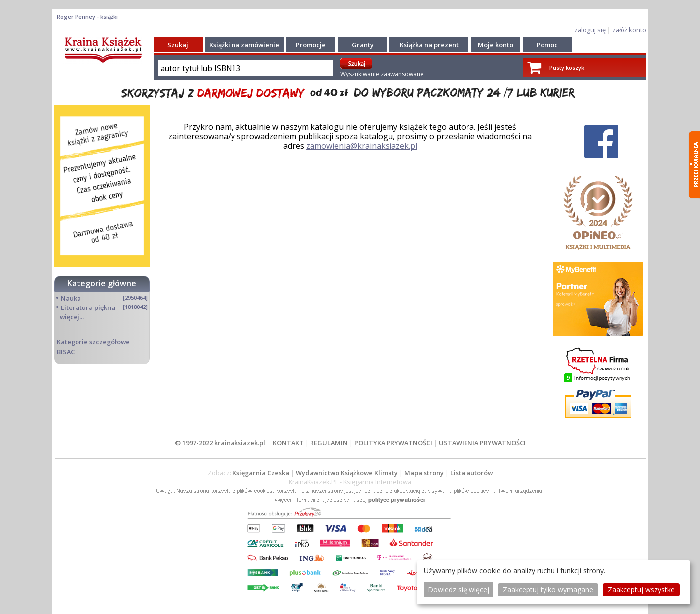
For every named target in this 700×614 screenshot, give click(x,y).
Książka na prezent (429, 45)
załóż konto (629, 30)
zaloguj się (590, 30)
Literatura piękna (88, 307)
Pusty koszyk (567, 67)
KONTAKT (288, 443)
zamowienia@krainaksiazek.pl (362, 146)
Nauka (71, 298)
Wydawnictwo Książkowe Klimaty (347, 473)
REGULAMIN (329, 443)
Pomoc (547, 45)
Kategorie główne (102, 283)
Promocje (311, 45)
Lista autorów (471, 473)
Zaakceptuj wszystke (641, 589)
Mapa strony (424, 473)
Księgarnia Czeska (261, 473)
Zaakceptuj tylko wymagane (548, 589)
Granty (363, 45)
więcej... (72, 317)
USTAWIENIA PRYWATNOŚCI (482, 443)
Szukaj (178, 45)
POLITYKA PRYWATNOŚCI (393, 443)
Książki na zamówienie (244, 45)
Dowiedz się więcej (459, 589)
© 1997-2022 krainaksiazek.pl (220, 443)
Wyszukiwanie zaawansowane (382, 74)
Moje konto (496, 45)
